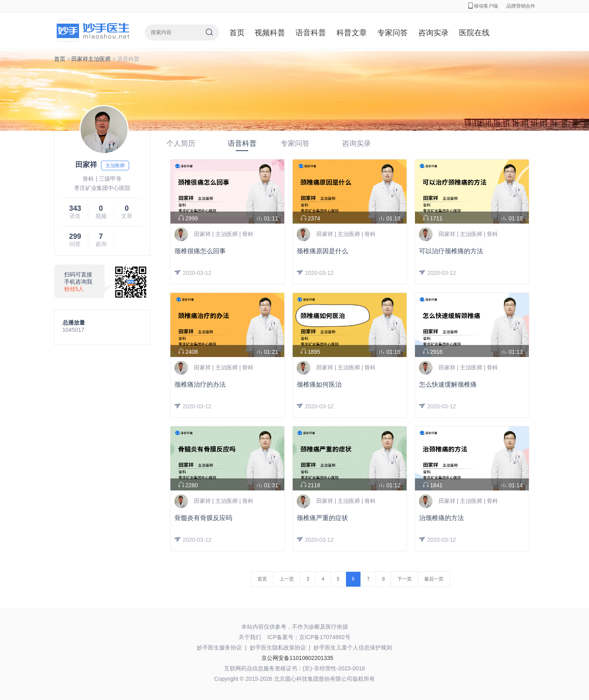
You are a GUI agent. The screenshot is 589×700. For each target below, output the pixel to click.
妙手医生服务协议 (219, 648)
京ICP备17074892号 (325, 637)
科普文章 (352, 33)
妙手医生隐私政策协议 (278, 648)
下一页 (405, 579)
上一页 (287, 579)
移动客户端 (483, 6)
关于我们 (250, 637)
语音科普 (311, 33)
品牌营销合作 (521, 6)
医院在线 (474, 33)
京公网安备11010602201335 (297, 658)
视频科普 (270, 33)
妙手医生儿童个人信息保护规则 (353, 648)
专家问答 (393, 33)
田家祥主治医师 (91, 59)
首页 (237, 33)
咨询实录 (433, 33)
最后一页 (434, 579)
